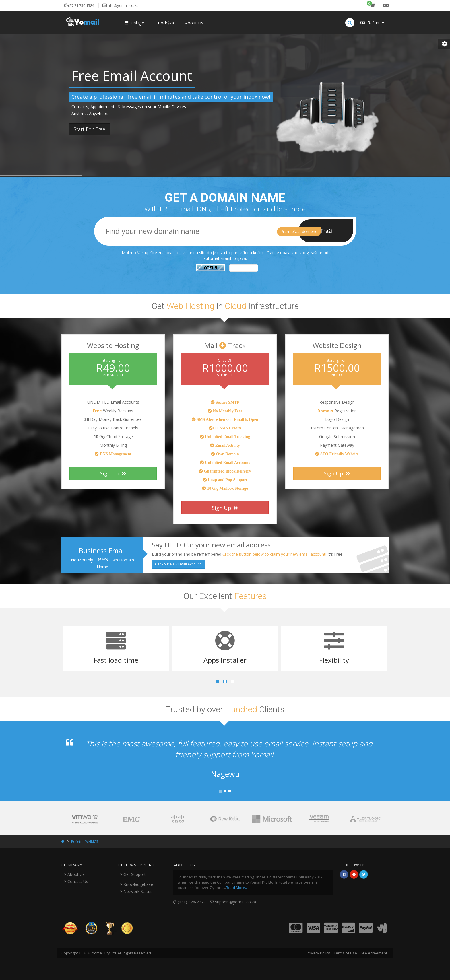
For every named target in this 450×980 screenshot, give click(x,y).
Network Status (136, 891)
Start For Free (89, 129)
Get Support (133, 874)
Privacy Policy (318, 953)
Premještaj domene (299, 231)
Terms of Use (345, 953)
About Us (194, 23)
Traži (326, 231)
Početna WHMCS (85, 842)
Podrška (166, 23)
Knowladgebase (137, 884)
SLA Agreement (374, 953)
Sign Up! (113, 473)
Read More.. (236, 888)
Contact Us (76, 881)
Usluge (136, 23)
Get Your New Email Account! (178, 564)
